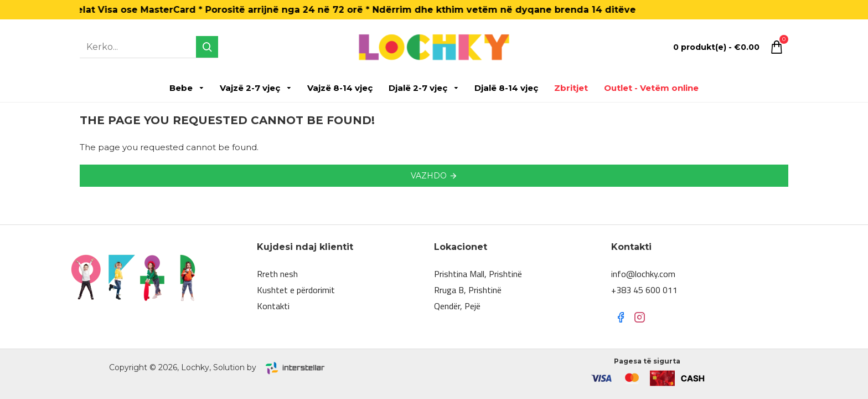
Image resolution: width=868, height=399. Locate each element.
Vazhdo (429, 176)
